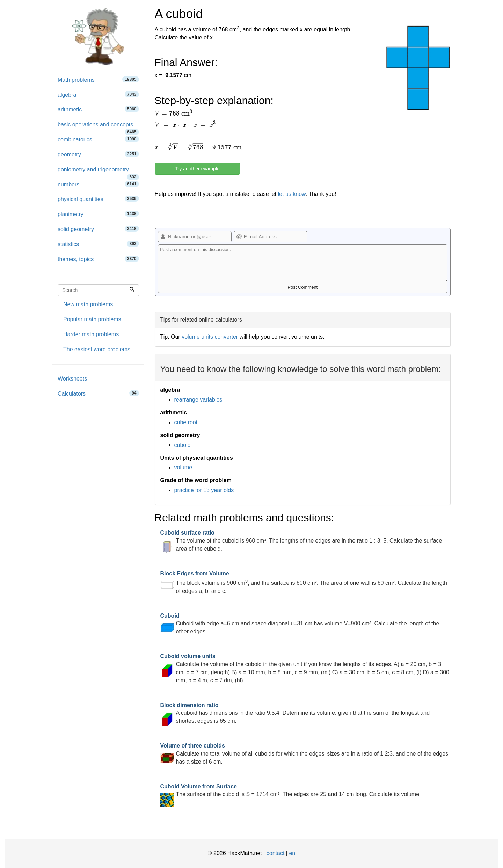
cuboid (183, 445)
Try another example (197, 169)
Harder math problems (91, 334)
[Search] (132, 290)
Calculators (98, 393)
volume (183, 467)
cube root (186, 422)
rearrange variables (198, 400)
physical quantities (98, 199)
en (292, 853)
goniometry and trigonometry (98, 172)
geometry (98, 154)
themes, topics (98, 259)
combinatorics (98, 139)
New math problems (88, 304)
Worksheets (72, 379)
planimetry (98, 214)
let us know (292, 194)
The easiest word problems (97, 349)
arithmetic (98, 109)
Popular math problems (92, 319)
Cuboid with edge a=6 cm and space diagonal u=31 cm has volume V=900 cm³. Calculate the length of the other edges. (300, 624)
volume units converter (210, 337)
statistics (98, 244)
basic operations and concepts (98, 127)
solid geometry (98, 229)
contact (276, 853)
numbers (98, 184)
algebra (98, 94)
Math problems (98, 79)
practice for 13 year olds (204, 490)
